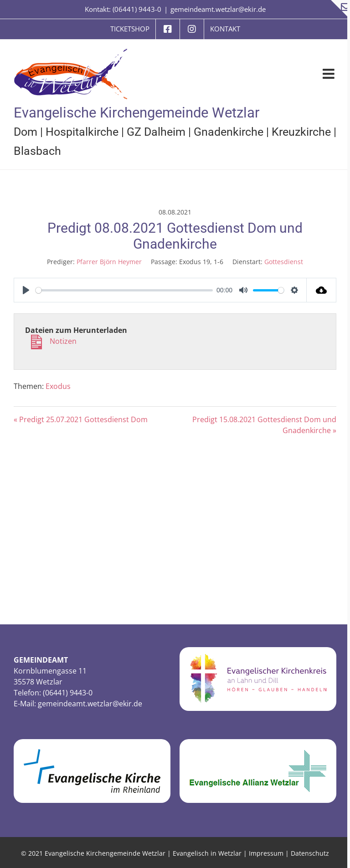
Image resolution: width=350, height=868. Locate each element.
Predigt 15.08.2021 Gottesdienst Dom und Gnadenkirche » (264, 425)
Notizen (51, 347)
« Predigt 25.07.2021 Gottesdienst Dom (81, 419)
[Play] (26, 290)
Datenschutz (310, 853)
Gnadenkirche (229, 132)
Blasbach (37, 151)
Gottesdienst (284, 262)
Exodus (58, 386)
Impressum (266, 853)
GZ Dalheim (156, 132)
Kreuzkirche (301, 132)
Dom (26, 132)
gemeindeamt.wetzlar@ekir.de (218, 9)
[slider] (124, 290)
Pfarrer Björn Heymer (109, 262)
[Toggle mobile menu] (329, 74)
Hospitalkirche (82, 132)
